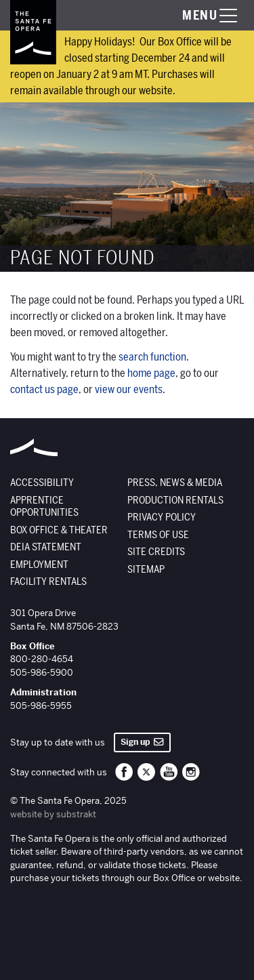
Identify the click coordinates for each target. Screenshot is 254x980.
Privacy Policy (162, 517)
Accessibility (42, 483)
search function (152, 357)
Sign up (142, 742)
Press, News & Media (175, 483)
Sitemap (146, 569)
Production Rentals (175, 500)
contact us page (44, 390)
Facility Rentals (48, 581)
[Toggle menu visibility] (196, 16)
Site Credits (156, 552)
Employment (39, 565)
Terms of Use (158, 535)
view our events (129, 390)
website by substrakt (53, 814)
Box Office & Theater (59, 530)
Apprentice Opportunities (44, 507)
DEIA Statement (46, 547)
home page (151, 373)
